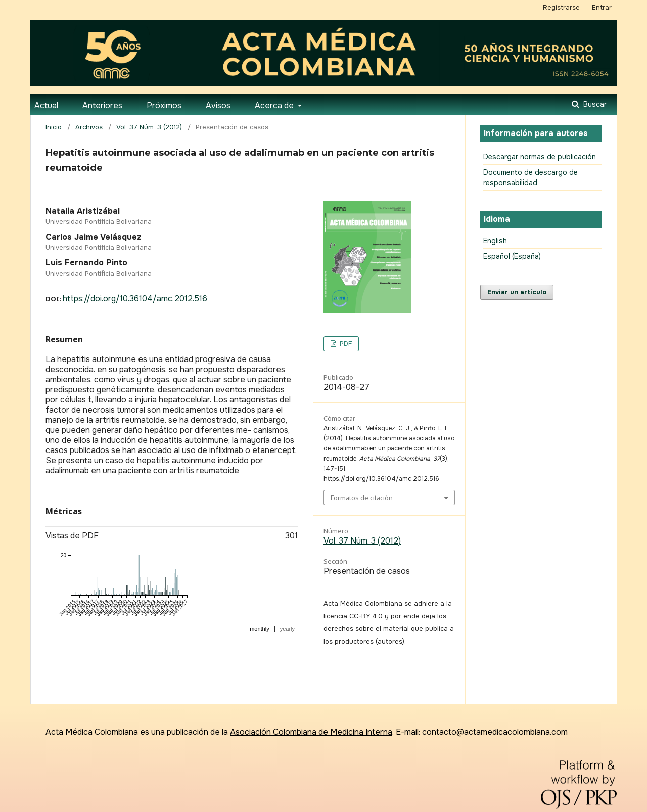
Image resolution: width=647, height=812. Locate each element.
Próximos (164, 105)
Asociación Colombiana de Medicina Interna (311, 732)
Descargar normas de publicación (540, 157)
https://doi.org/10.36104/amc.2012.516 (135, 299)
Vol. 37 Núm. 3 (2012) (149, 127)
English (495, 241)
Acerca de (275, 105)
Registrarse (561, 7)
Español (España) (512, 256)
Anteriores (102, 105)
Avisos (218, 105)
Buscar (594, 104)
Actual (46, 105)
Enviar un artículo (517, 292)
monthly (260, 629)
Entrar (602, 7)
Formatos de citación (362, 498)
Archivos (89, 127)
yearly (287, 629)
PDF (345, 344)
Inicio (54, 127)
